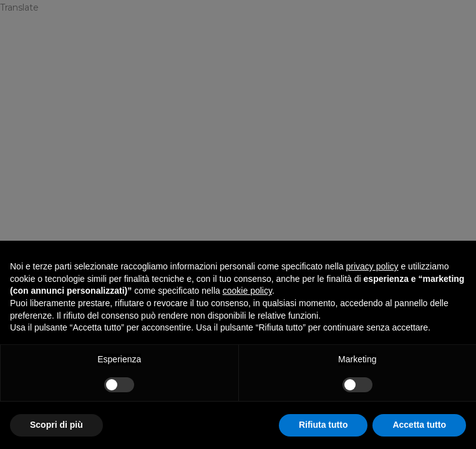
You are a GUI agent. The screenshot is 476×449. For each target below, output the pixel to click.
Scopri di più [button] (56, 425)
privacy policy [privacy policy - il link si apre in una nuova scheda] (372, 266)
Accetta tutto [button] (419, 425)
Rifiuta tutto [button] (323, 425)
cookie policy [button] (247, 291)
